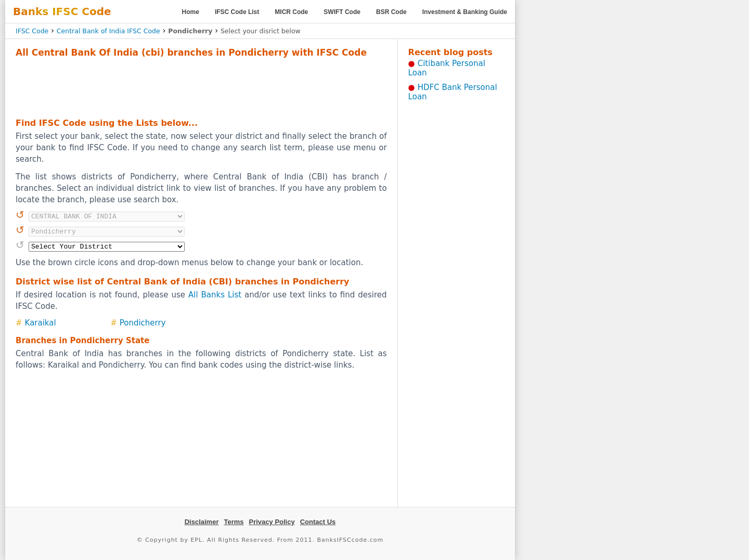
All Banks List (215, 295)
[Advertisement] (201, 86)
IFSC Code (32, 31)
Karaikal (41, 323)
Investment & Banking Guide (465, 12)
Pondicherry (143, 323)
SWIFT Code (342, 12)
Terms (234, 522)
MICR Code (291, 12)
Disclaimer (202, 522)
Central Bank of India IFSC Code (108, 31)
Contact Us (318, 522)
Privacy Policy (272, 522)
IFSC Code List (237, 12)
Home (191, 12)
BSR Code (391, 12)
